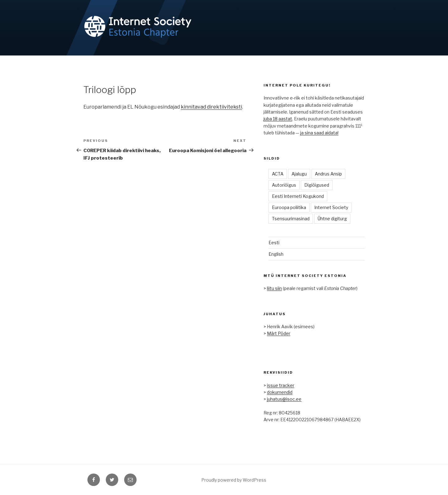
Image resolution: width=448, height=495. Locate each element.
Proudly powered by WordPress (234, 480)
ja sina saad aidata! (319, 133)
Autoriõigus (284, 185)
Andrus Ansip (328, 174)
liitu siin (274, 288)
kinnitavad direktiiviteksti (211, 107)
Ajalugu (299, 174)
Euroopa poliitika (289, 207)
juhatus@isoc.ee (284, 399)
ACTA (278, 174)
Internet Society (331, 207)
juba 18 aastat (278, 119)
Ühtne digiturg (332, 219)
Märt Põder (279, 333)
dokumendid (280, 392)
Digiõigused (317, 185)
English (276, 254)
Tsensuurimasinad (291, 219)
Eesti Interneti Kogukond (298, 196)
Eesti (274, 243)
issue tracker (281, 385)
